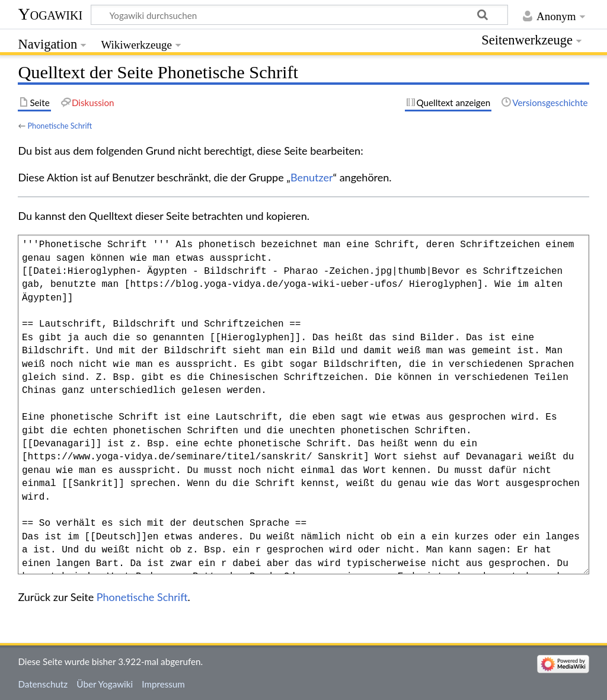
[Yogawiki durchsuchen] (299, 15)
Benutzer (312, 177)
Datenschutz (43, 684)
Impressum (163, 684)
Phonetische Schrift (60, 126)
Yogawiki (50, 14)
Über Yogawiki (105, 684)
